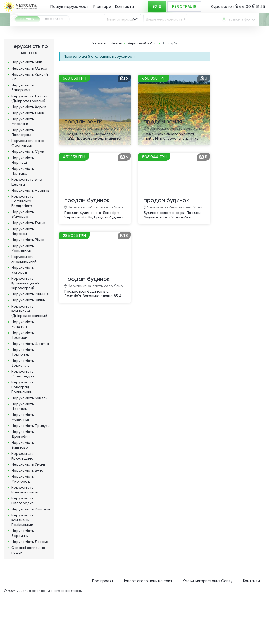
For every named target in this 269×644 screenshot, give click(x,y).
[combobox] (122, 34)
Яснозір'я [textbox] (80, 49)
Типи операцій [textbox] (121, 34)
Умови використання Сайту (208, 628)
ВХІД (157, 6)
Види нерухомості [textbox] (164, 34)
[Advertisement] (240, 165)
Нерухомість (27, 109)
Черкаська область (107, 91)
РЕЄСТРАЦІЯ (184, 6)
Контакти (125, 6)
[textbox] (164, 49)
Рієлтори (102, 6)
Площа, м (93, 62)
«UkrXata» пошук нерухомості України (54, 638)
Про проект (103, 628)
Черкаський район (142, 91)
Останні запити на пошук (28, 597)
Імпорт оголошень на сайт (148, 628)
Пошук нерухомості (70, 6)
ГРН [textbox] (25, 63)
